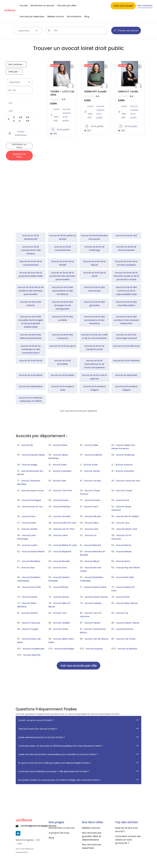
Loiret (56, 109)
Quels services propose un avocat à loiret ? (42, 737)
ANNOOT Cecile (128, 91)
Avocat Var (122, 613)
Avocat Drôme (92, 500)
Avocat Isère (92, 523)
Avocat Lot (91, 535)
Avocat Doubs (61, 500)
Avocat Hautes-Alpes (33, 455)
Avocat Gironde (62, 516)
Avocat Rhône (61, 587)
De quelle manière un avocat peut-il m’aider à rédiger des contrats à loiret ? (59, 780)
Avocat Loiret (61, 535)
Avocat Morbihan (31, 561)
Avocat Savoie (61, 597)
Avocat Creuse (124, 491)
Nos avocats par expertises (92, 846)
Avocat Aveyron (124, 465)
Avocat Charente (125, 471)
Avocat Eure (123, 500)
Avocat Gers (29, 516)
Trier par (13, 72)
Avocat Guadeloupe (34, 649)
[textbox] (28, 30)
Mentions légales (25, 840)
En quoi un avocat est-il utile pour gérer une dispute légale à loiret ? (55, 763)
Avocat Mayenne (62, 552)
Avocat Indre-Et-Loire (65, 523)
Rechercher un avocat (42, 5)
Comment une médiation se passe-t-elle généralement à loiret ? (54, 771)
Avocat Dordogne (32, 500)
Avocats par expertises (32, 16)
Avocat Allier (92, 445)
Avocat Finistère (62, 507)
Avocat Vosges (30, 629)
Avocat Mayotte (32, 655)
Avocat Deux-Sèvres (127, 603)
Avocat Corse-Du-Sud (128, 481)
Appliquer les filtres (19, 155)
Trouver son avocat (126, 30)
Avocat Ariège (30, 465)
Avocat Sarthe (30, 597)
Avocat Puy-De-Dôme (128, 568)
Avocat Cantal (92, 471)
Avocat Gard (91, 507)
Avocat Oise (28, 568)
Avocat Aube (60, 465)
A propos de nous (59, 833)
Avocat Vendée (62, 623)
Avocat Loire (92, 529)
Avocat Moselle (62, 561)
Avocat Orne (60, 568)
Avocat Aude (91, 465)
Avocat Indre (29, 523)
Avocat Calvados (62, 471)
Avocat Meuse (124, 552)
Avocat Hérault (93, 516)
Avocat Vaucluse (31, 623)
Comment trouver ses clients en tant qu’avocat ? (128, 840)
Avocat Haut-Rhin (31, 587)
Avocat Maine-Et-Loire (65, 545)
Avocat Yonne (61, 629)
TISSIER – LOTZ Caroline (62, 93)
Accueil (24, 5)
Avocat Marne (124, 545)
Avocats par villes (67, 5)
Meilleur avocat (56, 16)
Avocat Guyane (94, 649)
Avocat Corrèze (93, 481)
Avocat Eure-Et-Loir (32, 507)
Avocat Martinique (64, 649)
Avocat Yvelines (93, 603)
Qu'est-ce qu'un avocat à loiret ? (36, 720)
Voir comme (15, 64)
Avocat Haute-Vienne (128, 623)
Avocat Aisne (60, 445)
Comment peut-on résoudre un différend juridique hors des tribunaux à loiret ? (61, 746)
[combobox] (28, 31)
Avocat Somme (30, 613)
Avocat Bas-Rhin (125, 577)
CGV (38, 840)
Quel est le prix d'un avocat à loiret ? (38, 729)
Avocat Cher (59, 481)
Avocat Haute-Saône (95, 587)
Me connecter (145, 6)
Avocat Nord (123, 561)
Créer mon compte (123, 6)
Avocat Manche (93, 545)
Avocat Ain (27, 445)
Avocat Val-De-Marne (97, 639)
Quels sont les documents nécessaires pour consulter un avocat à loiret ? (58, 754)
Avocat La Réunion (127, 649)
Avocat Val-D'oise (126, 639)
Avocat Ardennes (125, 455)
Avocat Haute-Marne (33, 552)
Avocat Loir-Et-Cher (64, 529)
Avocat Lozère (30, 545)
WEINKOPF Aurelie (95, 91)
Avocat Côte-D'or (63, 491)
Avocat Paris (123, 597)
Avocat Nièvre (92, 561)
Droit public (60, 129)
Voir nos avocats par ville (78, 666)
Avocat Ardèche (93, 455)
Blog (87, 16)
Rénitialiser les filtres (19, 146)
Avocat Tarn (60, 613)
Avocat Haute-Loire (127, 529)
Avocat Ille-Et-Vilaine (127, 516)
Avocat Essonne (125, 629)
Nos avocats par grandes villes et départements (92, 836)
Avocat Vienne (92, 623)
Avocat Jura (123, 523)
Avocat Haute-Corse (33, 491)
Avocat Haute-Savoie (96, 597)
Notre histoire (74, 16)
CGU (20, 844)
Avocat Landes (30, 529)
